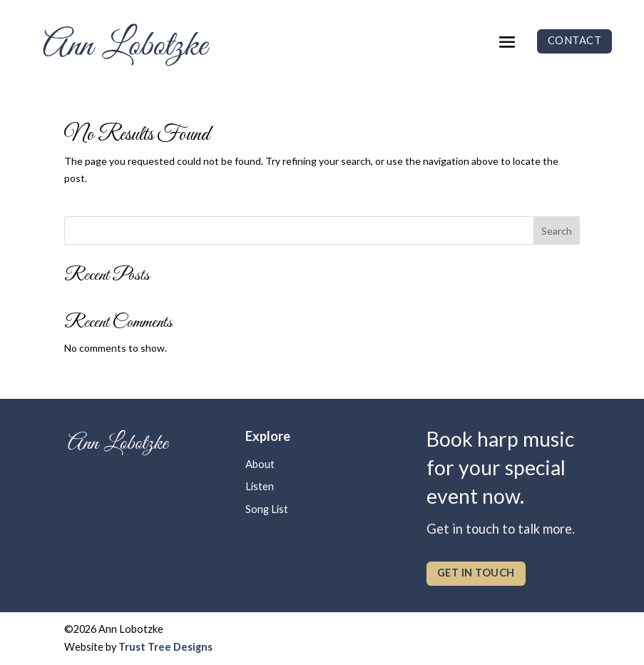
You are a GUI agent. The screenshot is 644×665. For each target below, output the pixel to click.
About (260, 464)
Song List (267, 509)
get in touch (476, 573)
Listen (260, 486)
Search (557, 231)
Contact (575, 40)
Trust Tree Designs (165, 647)
